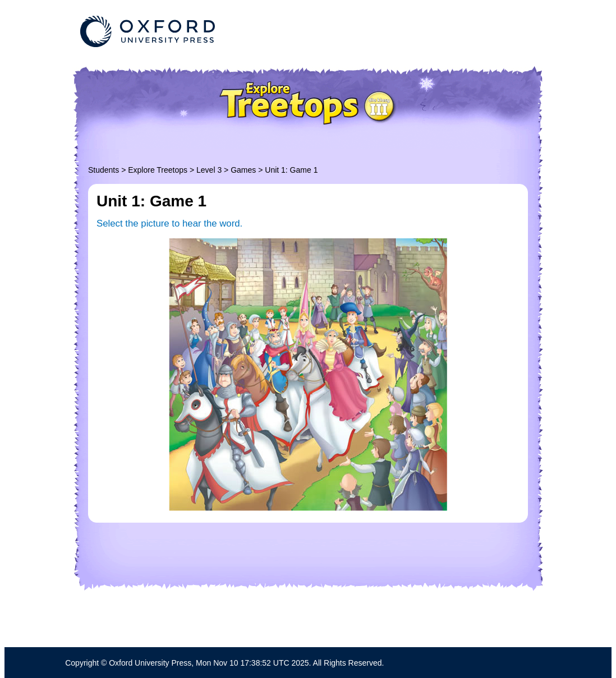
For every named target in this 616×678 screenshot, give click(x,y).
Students (104, 170)
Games (243, 170)
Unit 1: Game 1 (291, 170)
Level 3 (209, 170)
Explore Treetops (158, 170)
